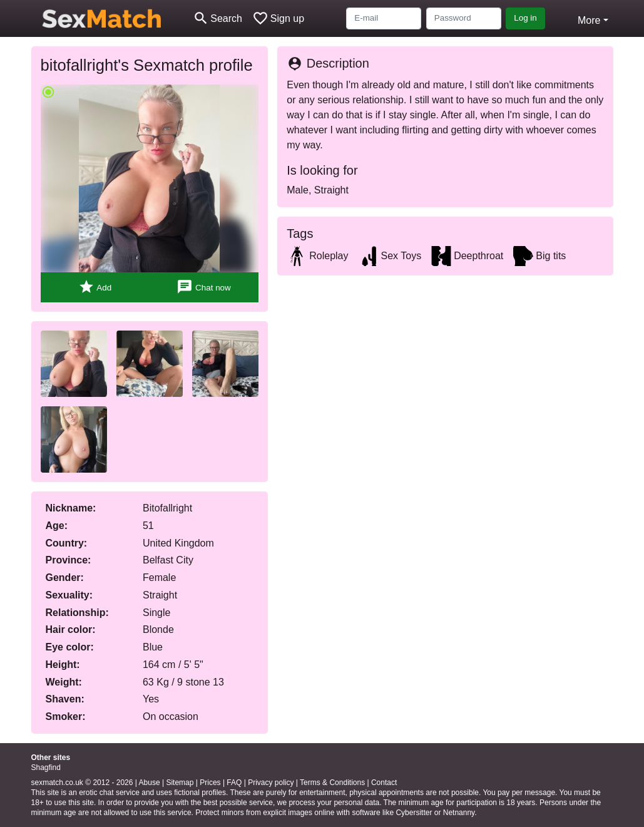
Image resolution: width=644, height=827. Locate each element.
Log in (525, 18)
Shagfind (46, 768)
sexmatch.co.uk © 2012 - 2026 (82, 783)
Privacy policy (271, 783)
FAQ (234, 783)
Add (95, 287)
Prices (210, 783)
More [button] (589, 20)
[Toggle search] (217, 18)
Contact (384, 783)
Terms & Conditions (332, 783)
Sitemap (180, 783)
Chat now (203, 287)
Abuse (150, 783)
